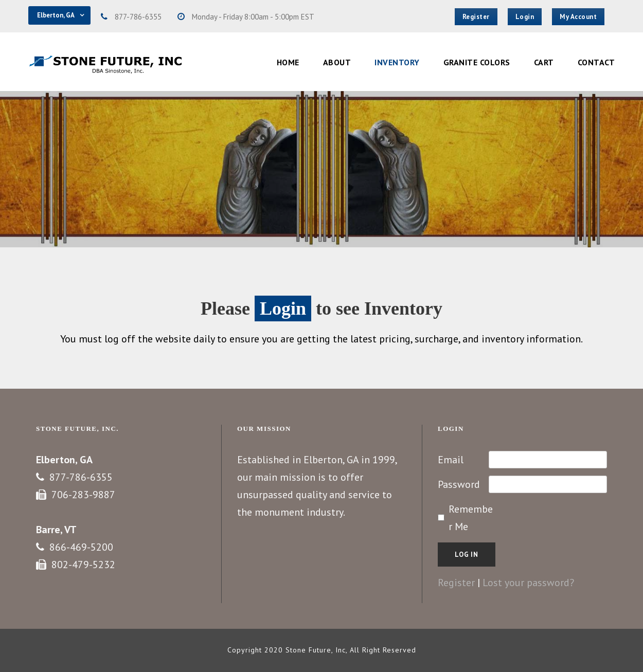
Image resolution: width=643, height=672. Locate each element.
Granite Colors (477, 62)
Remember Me (471, 518)
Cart (544, 62)
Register (456, 583)
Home (288, 62)
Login (283, 308)
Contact (596, 62)
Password (459, 484)
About (337, 62)
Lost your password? (528, 583)
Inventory (397, 62)
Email (451, 460)
